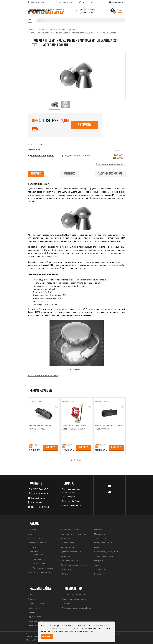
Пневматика (54, 30)
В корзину (85, 125)
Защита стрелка (101, 569)
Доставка (32, 599)
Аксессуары (66, 569)
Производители (35, 608)
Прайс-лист (66, 603)
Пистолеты (38, 555)
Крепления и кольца (37, 543)
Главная (31, 30)
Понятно (47, 636)
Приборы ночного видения (73, 534)
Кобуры (64, 574)
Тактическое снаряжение (39, 573)
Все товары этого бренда (111, 164)
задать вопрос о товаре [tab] (110, 174)
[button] (73, 460)
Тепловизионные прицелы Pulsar (76, 608)
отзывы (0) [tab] (69, 174)
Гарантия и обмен (36, 603)
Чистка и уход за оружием (106, 552)
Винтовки (37, 559)
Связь (97, 565)
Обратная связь (35, 617)
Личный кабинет (38, 2)
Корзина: (121, 11)
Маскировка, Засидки (71, 529)
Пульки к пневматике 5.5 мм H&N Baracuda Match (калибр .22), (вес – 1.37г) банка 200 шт (73, 33)
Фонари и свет (67, 543)
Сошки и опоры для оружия (74, 565)
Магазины (65, 556)
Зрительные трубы (36, 538)
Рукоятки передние (70, 561)
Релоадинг (99, 574)
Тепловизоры (67, 538)
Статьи (31, 595)
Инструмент (99, 561)
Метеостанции (101, 534)
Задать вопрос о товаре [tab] (77, 156)
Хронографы (100, 538)
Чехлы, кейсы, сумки (103, 556)
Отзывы (31, 612)
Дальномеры (33, 547)
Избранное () (65, 2)
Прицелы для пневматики (45, 568)
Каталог (42, 30)
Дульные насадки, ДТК (71, 552)
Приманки (99, 529)
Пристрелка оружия (103, 543)
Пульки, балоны (70, 30)
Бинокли (31, 534)
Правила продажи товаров (74, 595)
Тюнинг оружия (68, 547)
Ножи (97, 547)
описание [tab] (36, 174)
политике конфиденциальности (64, 628)
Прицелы (32, 529)
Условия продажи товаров (74, 599)
